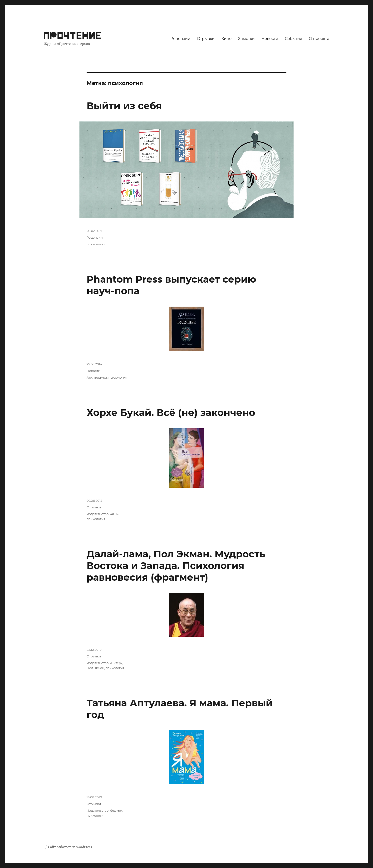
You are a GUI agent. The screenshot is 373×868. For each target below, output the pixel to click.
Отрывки (206, 39)
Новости (270, 39)
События (294, 39)
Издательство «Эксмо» (105, 810)
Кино (226, 39)
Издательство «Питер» (105, 663)
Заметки (247, 39)
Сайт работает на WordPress (70, 847)
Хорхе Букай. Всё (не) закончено (171, 412)
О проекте (319, 39)
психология (96, 244)
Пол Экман (95, 668)
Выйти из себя (124, 106)
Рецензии (180, 39)
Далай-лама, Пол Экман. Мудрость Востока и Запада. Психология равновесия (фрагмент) (176, 566)
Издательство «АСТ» (103, 514)
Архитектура (97, 377)
